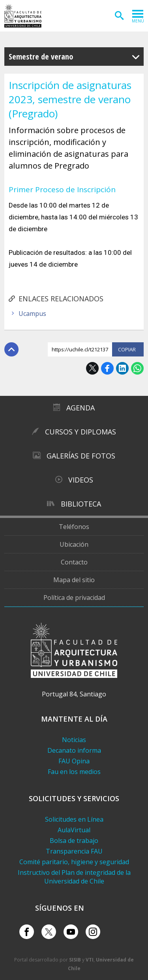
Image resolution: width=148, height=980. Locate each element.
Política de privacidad (74, 598)
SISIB (75, 960)
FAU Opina (74, 761)
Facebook (107, 368)
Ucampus (32, 314)
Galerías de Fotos (81, 456)
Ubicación (74, 544)
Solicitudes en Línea (74, 819)
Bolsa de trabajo (74, 841)
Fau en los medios (74, 772)
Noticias (74, 740)
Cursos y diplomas (81, 432)
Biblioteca (81, 504)
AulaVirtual (74, 830)
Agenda (81, 408)
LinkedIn (122, 368)
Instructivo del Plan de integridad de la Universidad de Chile (74, 877)
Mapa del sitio (74, 580)
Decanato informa (74, 750)
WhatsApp (137, 368)
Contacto (74, 562)
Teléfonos (74, 527)
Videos (81, 480)
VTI (90, 960)
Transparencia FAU (74, 851)
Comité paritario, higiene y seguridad (74, 862)
